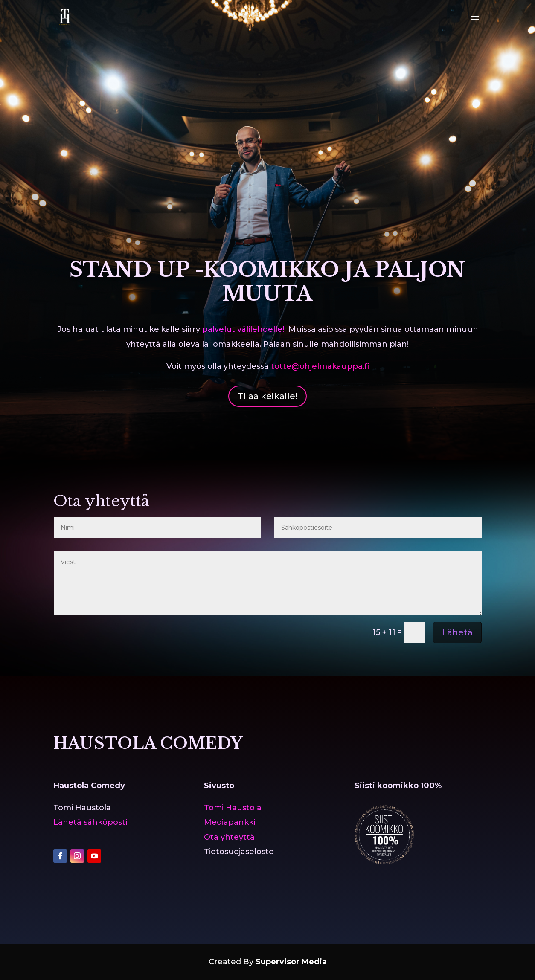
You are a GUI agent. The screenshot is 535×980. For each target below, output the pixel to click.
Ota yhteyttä (229, 837)
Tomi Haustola (233, 808)
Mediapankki (230, 822)
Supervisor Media (291, 962)
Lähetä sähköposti (90, 822)
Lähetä (457, 632)
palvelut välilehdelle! (243, 329)
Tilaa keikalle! (267, 396)
